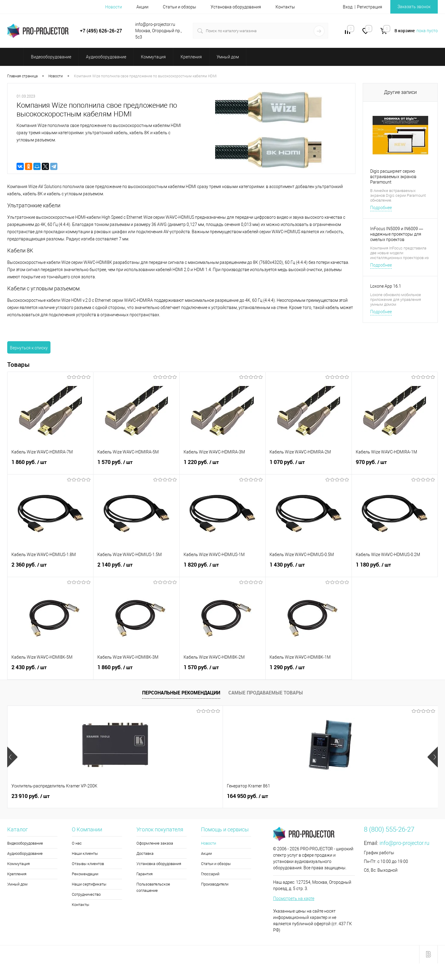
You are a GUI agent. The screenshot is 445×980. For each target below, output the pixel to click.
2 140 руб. (136, 568)
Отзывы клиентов (88, 864)
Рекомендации (85, 874)
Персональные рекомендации (181, 693)
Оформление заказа (155, 843)
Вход (348, 7)
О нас (77, 843)
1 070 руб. (308, 465)
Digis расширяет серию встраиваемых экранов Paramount (393, 177)
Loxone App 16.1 (386, 286)
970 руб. (395, 465)
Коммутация (18, 864)
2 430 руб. (50, 671)
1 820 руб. (222, 568)
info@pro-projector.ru (404, 843)
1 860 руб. (50, 465)
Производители (215, 884)
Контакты (285, 7)
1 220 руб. (222, 465)
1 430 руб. (308, 568)
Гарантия (145, 874)
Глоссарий (210, 874)
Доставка (145, 853)
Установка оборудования (236, 7)
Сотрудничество (86, 894)
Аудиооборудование (25, 853)
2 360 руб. (50, 568)
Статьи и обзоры (180, 7)
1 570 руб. (136, 465)
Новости (114, 7)
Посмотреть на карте (294, 898)
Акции (142, 7)
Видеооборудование (25, 843)
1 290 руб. (308, 671)
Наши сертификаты (89, 884)
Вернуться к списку (29, 348)
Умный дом (17, 884)
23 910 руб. (30, 796)
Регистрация (370, 7)
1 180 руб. (395, 568)
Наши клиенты (85, 853)
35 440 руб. (354, 796)
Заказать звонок (414, 7)
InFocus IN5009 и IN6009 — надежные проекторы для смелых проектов (397, 234)
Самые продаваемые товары (266, 693)
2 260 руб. (244, 796)
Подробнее (381, 208)
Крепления (17, 874)
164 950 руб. (140, 796)
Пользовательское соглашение (153, 887)
